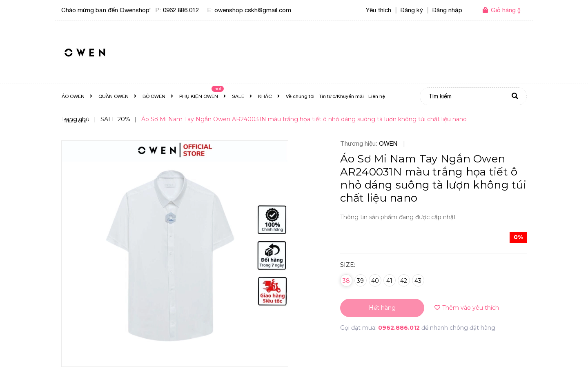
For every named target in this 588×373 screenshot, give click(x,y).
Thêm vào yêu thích (467, 308)
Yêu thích (379, 10)
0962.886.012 (181, 10)
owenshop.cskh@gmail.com (253, 10)
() (506, 10)
